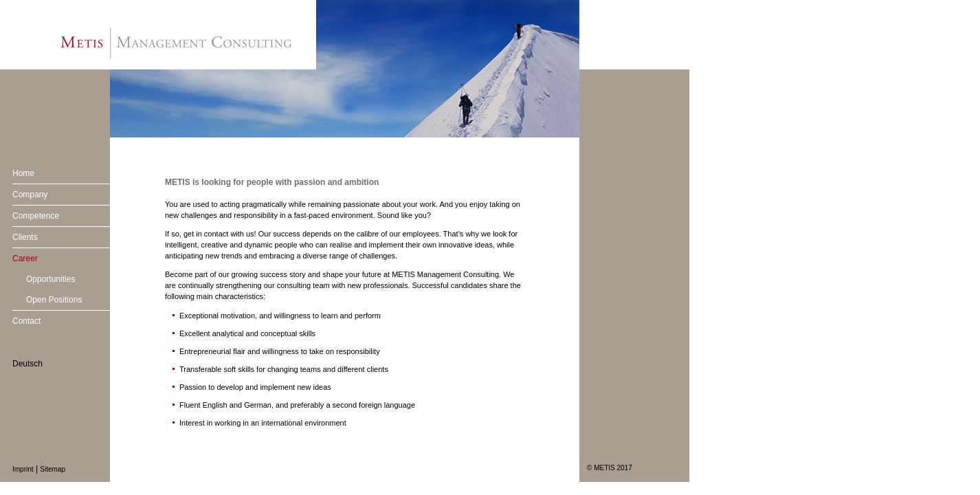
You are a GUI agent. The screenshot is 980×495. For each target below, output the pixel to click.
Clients (25, 237)
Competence (36, 216)
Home (23, 173)
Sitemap (53, 469)
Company (30, 195)
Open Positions (54, 300)
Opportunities (51, 279)
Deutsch (27, 364)
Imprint (23, 469)
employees (420, 234)
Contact (26, 321)
